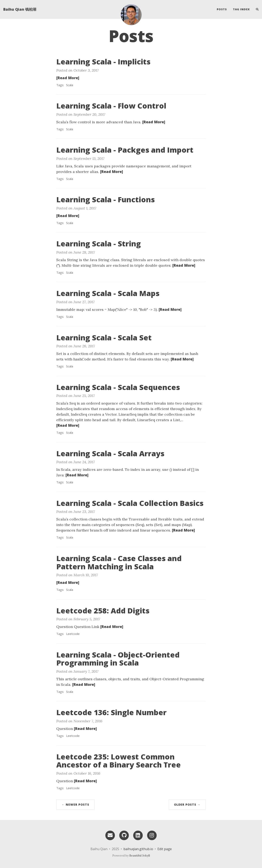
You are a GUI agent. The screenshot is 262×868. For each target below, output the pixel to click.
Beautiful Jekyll (140, 855)
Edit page (165, 849)
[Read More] (68, 78)
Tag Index (241, 9)
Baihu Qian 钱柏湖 (20, 9)
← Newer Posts (75, 805)
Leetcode (73, 634)
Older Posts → (187, 805)
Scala (70, 85)
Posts (222, 9)
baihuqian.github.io (138, 849)
